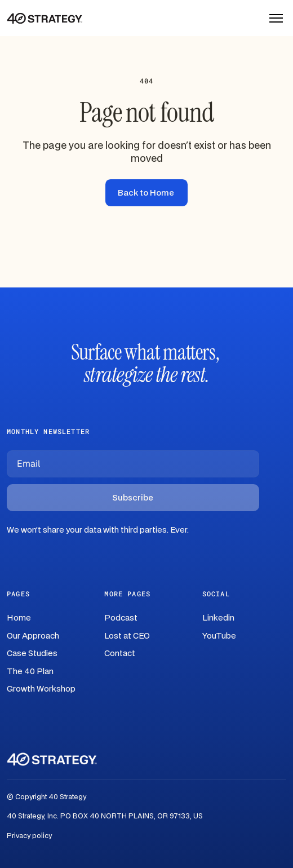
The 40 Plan (30, 672)
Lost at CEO (127, 636)
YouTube (219, 636)
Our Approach (33, 636)
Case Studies (32, 654)
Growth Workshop (41, 689)
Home (19, 618)
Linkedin (218, 618)
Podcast (121, 618)
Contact (120, 654)
